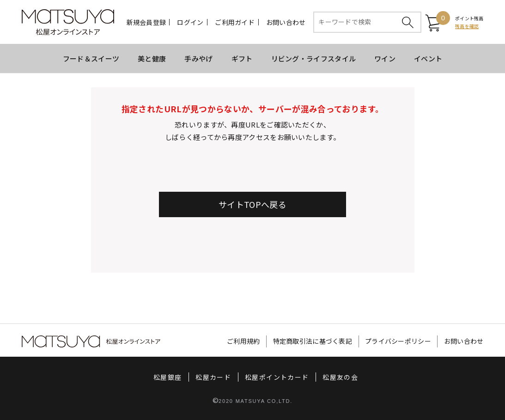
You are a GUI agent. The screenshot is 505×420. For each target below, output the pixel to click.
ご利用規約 (229, 342)
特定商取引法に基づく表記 (302, 342)
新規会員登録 (146, 22)
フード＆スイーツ (91, 58)
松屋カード (211, 377)
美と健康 (152, 58)
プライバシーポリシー (393, 342)
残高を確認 (467, 26)
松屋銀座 (162, 377)
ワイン (385, 58)
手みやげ (198, 58)
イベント (428, 58)
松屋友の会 (346, 377)
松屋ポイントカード (278, 377)
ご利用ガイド (235, 22)
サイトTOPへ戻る (252, 204)
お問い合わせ (286, 22)
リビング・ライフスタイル (314, 58)
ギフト (242, 58)
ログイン (191, 22)
